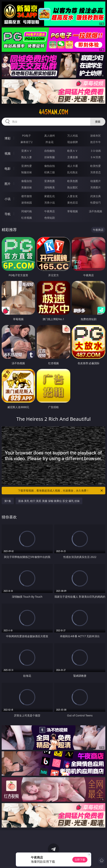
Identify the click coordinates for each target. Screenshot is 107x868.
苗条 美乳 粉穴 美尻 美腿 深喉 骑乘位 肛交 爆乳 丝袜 (49, 501)
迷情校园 (27, 203)
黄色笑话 (73, 203)
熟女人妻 (27, 157)
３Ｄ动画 (96, 151)
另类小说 (50, 203)
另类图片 (96, 187)
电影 (8, 169)
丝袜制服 (50, 157)
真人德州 (50, 136)
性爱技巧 (96, 203)
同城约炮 (27, 211)
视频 (8, 153)
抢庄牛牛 (96, 142)
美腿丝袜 (27, 187)
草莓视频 (73, 211)
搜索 (98, 122)
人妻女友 (73, 196)
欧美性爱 (96, 166)
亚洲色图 (50, 181)
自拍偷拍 (50, 151)
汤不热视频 (96, 211)
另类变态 (96, 172)
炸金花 (50, 142)
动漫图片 (96, 181)
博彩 (8, 138)
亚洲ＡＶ (27, 151)
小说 (8, 199)
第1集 (8, 501)
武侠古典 (96, 196)
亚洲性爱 (27, 166)
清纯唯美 (50, 187)
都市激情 (27, 196)
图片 (8, 184)
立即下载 (80, 860)
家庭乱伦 (50, 196)
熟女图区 (73, 187)
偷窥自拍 (27, 181)
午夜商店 (50, 211)
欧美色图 (73, 181)
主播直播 (73, 157)
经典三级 (50, 172)
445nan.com (53, 112)
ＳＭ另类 (96, 157)
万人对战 (73, 136)
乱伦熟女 (73, 172)
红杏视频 (27, 218)
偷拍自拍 (50, 166)
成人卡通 (73, 166)
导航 (8, 214)
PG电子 (26, 136)
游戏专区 (96, 136)
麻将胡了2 (27, 142)
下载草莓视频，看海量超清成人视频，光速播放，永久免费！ (61, 491)
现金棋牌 (73, 142)
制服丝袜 (27, 172)
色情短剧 (50, 218)
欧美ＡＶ (73, 151)
